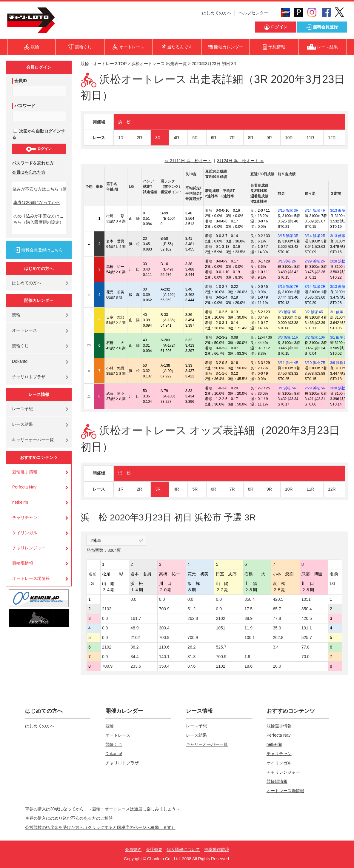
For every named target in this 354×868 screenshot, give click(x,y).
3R (158, 138)
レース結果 (22, 424)
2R (139, 138)
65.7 (277, 609)
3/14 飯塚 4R (315, 211)
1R (121, 138)
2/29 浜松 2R (315, 261)
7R (232, 138)
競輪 (16, 315)
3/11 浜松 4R (288, 363)
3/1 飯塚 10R (340, 337)
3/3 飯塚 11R (288, 337)
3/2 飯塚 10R (315, 337)
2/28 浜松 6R (340, 388)
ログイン (39, 149)
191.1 (307, 628)
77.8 (277, 618)
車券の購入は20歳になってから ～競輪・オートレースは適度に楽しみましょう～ (105, 809)
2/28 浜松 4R (340, 261)
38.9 (248, 618)
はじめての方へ (217, 13)
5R (195, 138)
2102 (107, 609)
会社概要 (154, 849)
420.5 (278, 599)
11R (310, 138)
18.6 (248, 666)
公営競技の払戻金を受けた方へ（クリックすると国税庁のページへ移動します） (100, 827)
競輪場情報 (23, 563)
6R (214, 138)
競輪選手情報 (25, 472)
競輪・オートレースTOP (104, 64)
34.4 (134, 657)
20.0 (277, 666)
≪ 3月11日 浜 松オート (188, 161)
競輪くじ (20, 346)
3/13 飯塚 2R (340, 236)
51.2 (191, 609)
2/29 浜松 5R (315, 388)
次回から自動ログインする (39, 134)
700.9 (164, 609)
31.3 (191, 657)
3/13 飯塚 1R (340, 211)
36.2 (134, 647)
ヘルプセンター (253, 13)
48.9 (134, 628)
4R (176, 138)
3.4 (276, 647)
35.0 (277, 628)
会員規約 (133, 849)
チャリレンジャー (29, 548)
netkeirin (20, 502)
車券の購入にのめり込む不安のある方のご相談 (69, 818)
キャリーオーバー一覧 (33, 440)
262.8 (193, 618)
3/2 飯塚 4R (314, 312)
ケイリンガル (25, 533)
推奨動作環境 (217, 849)
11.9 (248, 628)
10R (289, 138)
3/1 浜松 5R (287, 388)
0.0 (133, 599)
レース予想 (22, 409)
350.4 (250, 599)
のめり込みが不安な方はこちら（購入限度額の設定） (39, 219)
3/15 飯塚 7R (288, 287)
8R (251, 138)
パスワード (25, 106)
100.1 (250, 637)
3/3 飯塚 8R (287, 312)
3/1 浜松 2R (287, 261)
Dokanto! (20, 361)
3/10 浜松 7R (315, 363)
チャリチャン (25, 517)
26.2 (191, 647)
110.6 (164, 647)
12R (332, 138)
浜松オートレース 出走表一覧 (159, 64)
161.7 (136, 618)
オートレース (24, 330)
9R (269, 138)
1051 (306, 599)
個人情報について (183, 849)
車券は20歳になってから (37, 202)
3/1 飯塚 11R (340, 312)
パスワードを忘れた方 (33, 163)
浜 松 (124, 122)
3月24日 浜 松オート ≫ (241, 161)
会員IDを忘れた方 (29, 172)
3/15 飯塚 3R (288, 211)
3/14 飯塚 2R (315, 236)
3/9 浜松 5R (340, 363)
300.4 (164, 628)
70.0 (305, 657)
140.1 (164, 657)
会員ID (21, 81)
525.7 (307, 637)
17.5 (248, 609)
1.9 (247, 657)
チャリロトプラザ (29, 377)
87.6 (191, 666)
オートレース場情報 (31, 578)
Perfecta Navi (25, 487)
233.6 (136, 666)
